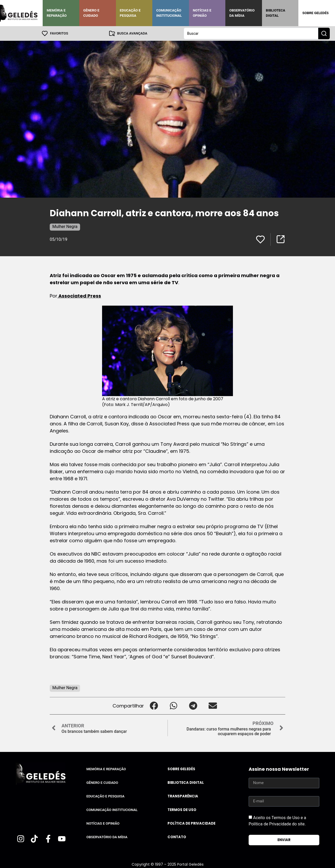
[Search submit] (324, 33)
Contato (177, 837)
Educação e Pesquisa (130, 13)
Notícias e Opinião (202, 13)
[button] (154, 706)
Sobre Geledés (315, 13)
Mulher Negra (65, 227)
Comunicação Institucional (169, 13)
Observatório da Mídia (242, 13)
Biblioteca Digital (276, 13)
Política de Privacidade (191, 823)
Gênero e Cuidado (91, 13)
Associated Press (79, 296)
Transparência (183, 796)
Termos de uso (182, 810)
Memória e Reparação (57, 13)
